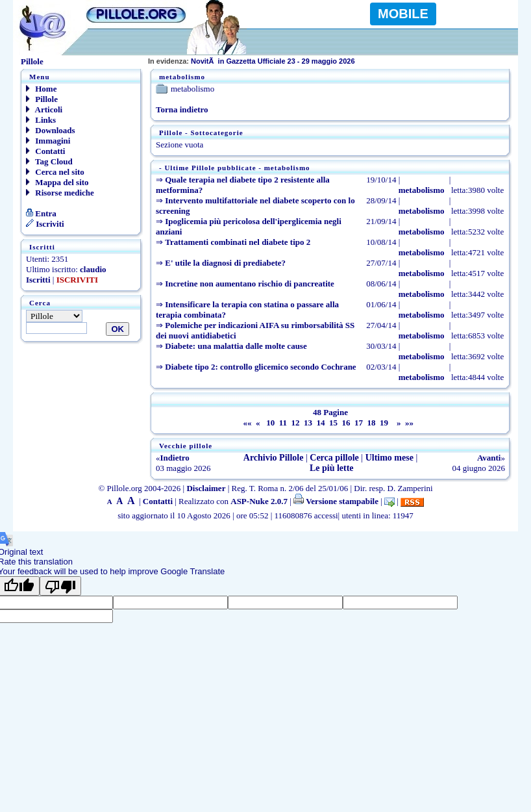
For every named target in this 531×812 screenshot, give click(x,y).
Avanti (489, 458)
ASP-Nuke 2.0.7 (259, 501)
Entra (41, 213)
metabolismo (422, 190)
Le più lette (332, 468)
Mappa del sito (57, 182)
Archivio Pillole (274, 458)
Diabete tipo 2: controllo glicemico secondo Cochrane (260, 367)
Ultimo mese (389, 458)
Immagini (48, 141)
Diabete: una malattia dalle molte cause (236, 346)
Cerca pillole (334, 458)
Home (41, 89)
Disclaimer (206, 488)
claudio (93, 269)
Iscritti (38, 280)
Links (41, 120)
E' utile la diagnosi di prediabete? (225, 263)
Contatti (45, 151)
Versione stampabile (336, 501)
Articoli (44, 109)
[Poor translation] (60, 586)
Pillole (42, 99)
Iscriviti (45, 224)
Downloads (51, 130)
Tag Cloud (49, 161)
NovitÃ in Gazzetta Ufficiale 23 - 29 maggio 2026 (252, 61)
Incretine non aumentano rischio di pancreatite (250, 284)
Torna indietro (182, 109)
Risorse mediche (60, 193)
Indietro (175, 458)
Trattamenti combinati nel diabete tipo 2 (238, 242)
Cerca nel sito (55, 172)
